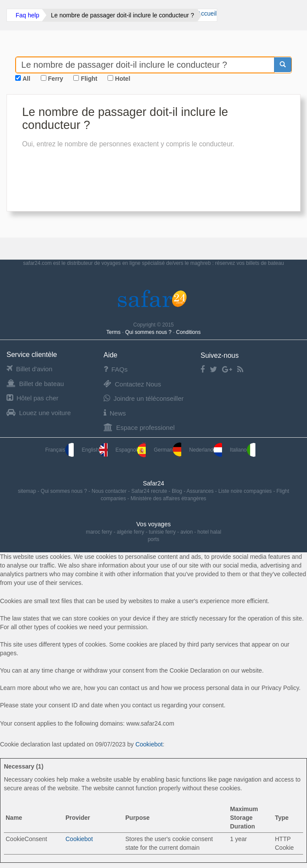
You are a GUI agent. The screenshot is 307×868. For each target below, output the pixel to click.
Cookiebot (149, 744)
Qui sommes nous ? (149, 332)
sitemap (28, 491)
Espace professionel (139, 427)
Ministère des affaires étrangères (168, 498)
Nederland (205, 450)
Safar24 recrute (150, 491)
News (115, 413)
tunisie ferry (162, 532)
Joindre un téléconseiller (144, 398)
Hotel (122, 79)
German (168, 450)
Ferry (56, 79)
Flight (89, 79)
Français (59, 450)
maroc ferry (99, 532)
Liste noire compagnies (246, 491)
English (95, 450)
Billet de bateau (35, 384)
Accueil (207, 13)
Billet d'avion (29, 369)
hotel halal (209, 532)
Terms (114, 332)
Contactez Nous (132, 384)
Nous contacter (110, 491)
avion (187, 532)
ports (154, 539)
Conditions (188, 332)
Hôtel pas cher (33, 398)
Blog (178, 491)
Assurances (201, 491)
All (26, 79)
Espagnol (131, 450)
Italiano (243, 450)
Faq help (27, 15)
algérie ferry (130, 532)
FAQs (116, 369)
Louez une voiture (39, 413)
